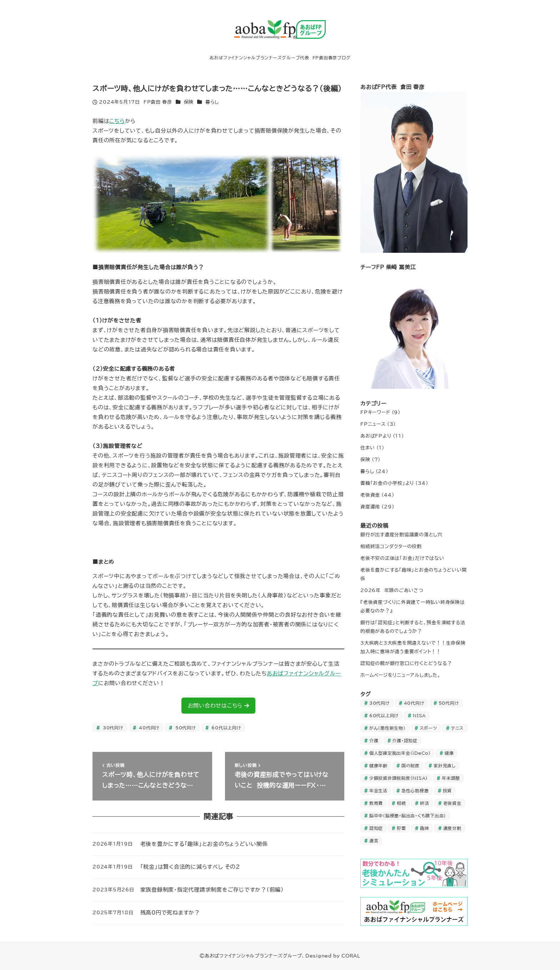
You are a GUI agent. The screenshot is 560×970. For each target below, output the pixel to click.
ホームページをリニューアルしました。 (401, 675)
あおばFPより (376, 436)
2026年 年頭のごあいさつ (392, 590)
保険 (189, 102)
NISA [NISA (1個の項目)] (419, 715)
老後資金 (370, 495)
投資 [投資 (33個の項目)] (447, 791)
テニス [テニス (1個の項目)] (457, 728)
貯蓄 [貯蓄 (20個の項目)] (401, 828)
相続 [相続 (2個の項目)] (401, 803)
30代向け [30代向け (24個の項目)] (380, 703)
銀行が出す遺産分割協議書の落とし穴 (401, 535)
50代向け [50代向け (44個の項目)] (449, 703)
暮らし (212, 102)
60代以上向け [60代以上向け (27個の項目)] (384, 715)
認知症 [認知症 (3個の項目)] (376, 828)
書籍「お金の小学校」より (387, 483)
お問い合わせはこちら (219, 706)
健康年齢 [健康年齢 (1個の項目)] (378, 765)
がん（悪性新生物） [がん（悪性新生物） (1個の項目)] (387, 728)
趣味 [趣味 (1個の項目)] (425, 828)
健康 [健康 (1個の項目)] (449, 753)
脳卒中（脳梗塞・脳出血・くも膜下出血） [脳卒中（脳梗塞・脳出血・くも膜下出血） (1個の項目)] (408, 816)
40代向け (149, 728)
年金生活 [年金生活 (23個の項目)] (378, 791)
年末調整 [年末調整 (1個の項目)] (451, 778)
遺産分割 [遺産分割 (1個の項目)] (452, 828)
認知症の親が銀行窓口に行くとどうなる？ (406, 663)
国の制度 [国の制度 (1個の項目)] (411, 765)
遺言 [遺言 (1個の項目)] (374, 841)
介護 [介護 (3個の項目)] (374, 740)
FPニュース (373, 424)
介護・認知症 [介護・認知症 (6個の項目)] (405, 740)
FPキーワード (375, 412)
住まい (367, 448)
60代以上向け (226, 728)
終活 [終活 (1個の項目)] (425, 803)
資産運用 (370, 507)
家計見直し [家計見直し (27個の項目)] (445, 765)
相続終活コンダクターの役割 (391, 546)
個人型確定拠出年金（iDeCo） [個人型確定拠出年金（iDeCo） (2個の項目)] (400, 753)
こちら (117, 121)
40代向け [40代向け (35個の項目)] (414, 703)
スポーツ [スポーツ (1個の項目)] (428, 728)
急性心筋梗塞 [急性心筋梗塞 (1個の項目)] (415, 791)
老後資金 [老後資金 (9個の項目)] (452, 803)
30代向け (112, 728)
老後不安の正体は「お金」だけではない (402, 558)
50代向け (185, 728)
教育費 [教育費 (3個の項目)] (376, 803)
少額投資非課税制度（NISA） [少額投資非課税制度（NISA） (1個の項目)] (399, 778)
